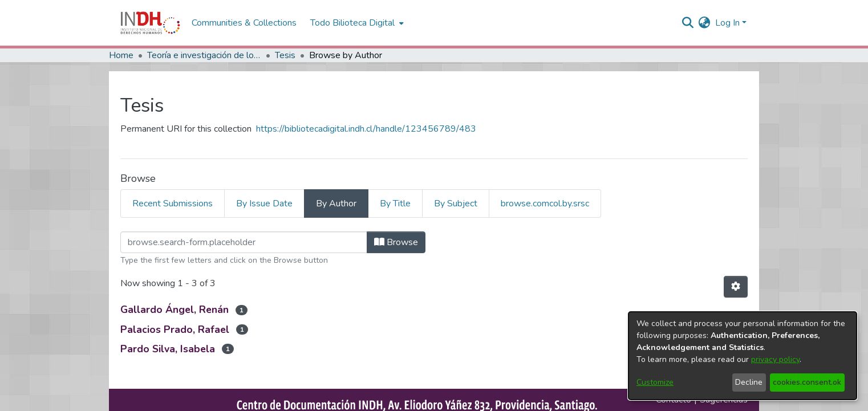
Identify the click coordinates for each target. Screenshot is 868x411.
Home (121, 55)
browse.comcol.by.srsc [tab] (545, 204)
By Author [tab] (336, 204)
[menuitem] (705, 23)
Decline (749, 382)
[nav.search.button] (688, 23)
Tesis (285, 55)
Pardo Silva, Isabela (168, 349)
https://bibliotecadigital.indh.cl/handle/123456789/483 (366, 129)
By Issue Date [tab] (264, 204)
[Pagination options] (736, 287)
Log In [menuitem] (727, 23)
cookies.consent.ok (807, 382)
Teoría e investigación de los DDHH (204, 55)
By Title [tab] (395, 204)
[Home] (150, 23)
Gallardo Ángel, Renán (175, 310)
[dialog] (743, 356)
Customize (655, 382)
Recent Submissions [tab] (173, 204)
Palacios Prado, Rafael (175, 329)
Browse (396, 242)
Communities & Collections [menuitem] (244, 23)
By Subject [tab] (456, 204)
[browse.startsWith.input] (244, 242)
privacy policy (775, 359)
